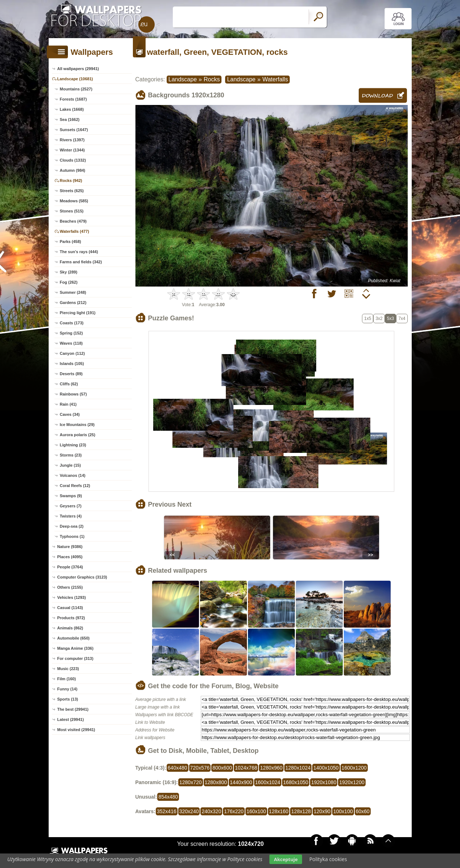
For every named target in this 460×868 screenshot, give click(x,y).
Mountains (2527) (76, 89)
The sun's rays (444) (79, 252)
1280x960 (271, 768)
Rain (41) (68, 404)
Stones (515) (72, 211)
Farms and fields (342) (81, 262)
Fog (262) (69, 282)
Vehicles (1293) (72, 597)
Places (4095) (70, 557)
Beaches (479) (73, 221)
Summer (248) (73, 292)
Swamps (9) (71, 496)
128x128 (301, 811)
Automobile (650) (74, 638)
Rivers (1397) (72, 140)
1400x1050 (326, 768)
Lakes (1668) (72, 109)
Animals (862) (70, 628)
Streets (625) (72, 191)
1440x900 (241, 782)
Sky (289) (69, 272)
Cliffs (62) (69, 384)
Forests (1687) (74, 99)
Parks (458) (71, 242)
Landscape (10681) (75, 79)
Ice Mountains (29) (77, 425)
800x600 (222, 768)
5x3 (390, 319)
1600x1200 (354, 768)
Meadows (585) (74, 201)
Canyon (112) (72, 353)
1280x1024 (298, 768)
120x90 (322, 811)
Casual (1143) (70, 608)
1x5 (368, 319)
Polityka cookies (328, 859)
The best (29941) (73, 709)
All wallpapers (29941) (78, 69)
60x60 (363, 811)
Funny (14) (68, 689)
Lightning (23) (73, 445)
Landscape (183, 79)
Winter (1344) (72, 150)
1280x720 (191, 782)
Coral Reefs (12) (75, 486)
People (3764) (70, 567)
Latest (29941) (71, 719)
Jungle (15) (70, 465)
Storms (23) (71, 455)
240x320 (211, 811)
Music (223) (68, 669)
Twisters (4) (71, 516)
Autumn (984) (73, 170)
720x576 (200, 768)
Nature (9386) (70, 547)
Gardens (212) (73, 303)
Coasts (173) (72, 323)
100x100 (343, 811)
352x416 (167, 811)
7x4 (402, 319)
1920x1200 (352, 782)
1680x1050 (296, 782)
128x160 (279, 811)
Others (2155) (70, 587)
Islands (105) (72, 364)
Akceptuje (286, 859)
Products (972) (71, 618)
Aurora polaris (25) (78, 435)
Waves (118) (71, 343)
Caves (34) (70, 414)
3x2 (379, 319)
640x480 (178, 768)
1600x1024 (268, 782)
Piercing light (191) (78, 313)
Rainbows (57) (74, 394)
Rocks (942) (71, 181)
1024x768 (246, 768)
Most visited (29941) (76, 730)
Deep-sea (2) (72, 526)
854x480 (168, 797)
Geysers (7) (71, 506)
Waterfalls (275, 79)
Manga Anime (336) (76, 648)
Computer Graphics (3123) (82, 577)
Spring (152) (72, 333)
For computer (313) (76, 658)
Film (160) (67, 679)
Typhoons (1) (72, 536)
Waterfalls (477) (75, 231)
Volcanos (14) (73, 475)
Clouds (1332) (73, 160)
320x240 (189, 811)
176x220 (234, 811)
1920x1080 (324, 782)
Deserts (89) (71, 374)
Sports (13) (68, 699)
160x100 (256, 811)
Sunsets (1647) (74, 130)
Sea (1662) (70, 119)
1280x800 (216, 782)
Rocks (212, 79)
